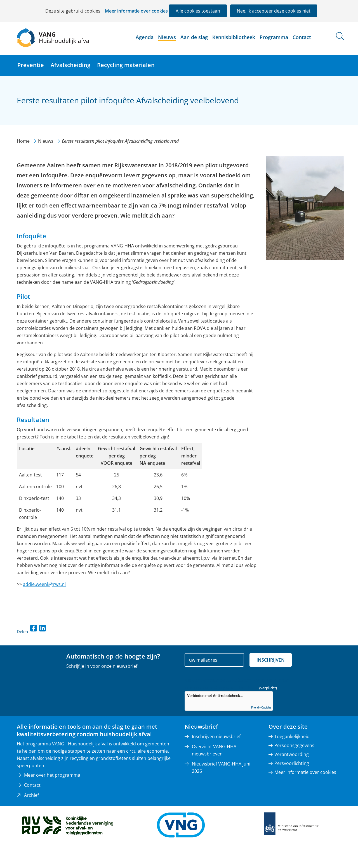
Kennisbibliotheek (234, 37)
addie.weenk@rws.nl (44, 584)
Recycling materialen (126, 65)
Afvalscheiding (70, 65)
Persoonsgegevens (294, 745)
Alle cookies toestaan (198, 11)
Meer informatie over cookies (136, 11)
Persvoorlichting (292, 763)
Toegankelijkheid (292, 736)
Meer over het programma (52, 775)
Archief (31, 795)
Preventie (31, 65)
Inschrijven (271, 660)
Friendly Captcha (261, 708)
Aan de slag (194, 37)
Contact (302, 37)
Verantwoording (292, 754)
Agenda (145, 37)
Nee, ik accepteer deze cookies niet (274, 11)
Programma (274, 37)
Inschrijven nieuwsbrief (216, 736)
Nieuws (167, 37)
